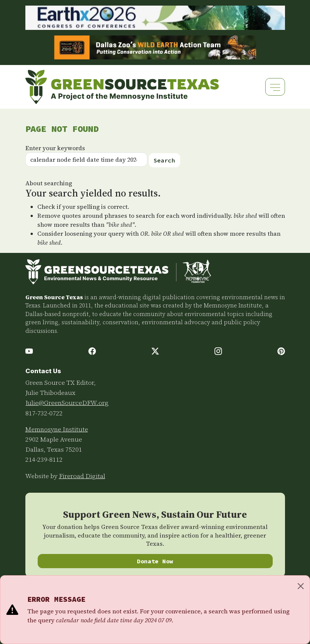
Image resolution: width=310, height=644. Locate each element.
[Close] (301, 586)
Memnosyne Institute (57, 429)
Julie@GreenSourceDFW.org (67, 403)
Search (165, 160)
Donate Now (155, 561)
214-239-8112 (44, 459)
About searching (49, 183)
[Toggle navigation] (275, 87)
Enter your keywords (55, 148)
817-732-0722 (44, 413)
